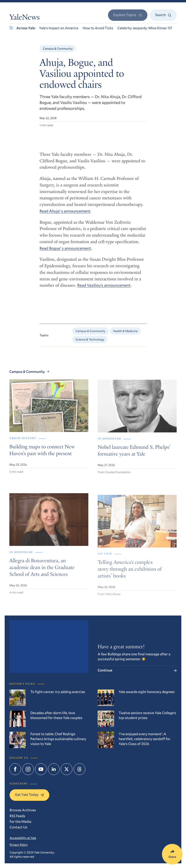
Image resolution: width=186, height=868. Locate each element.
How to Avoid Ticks (98, 28)
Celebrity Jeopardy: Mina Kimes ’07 (145, 28)
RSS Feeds (17, 816)
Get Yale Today (29, 795)
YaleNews (25, 18)
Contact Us (18, 827)
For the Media (20, 822)
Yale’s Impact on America (59, 28)
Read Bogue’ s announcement (65, 251)
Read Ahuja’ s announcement (65, 214)
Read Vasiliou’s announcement (104, 288)
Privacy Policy (19, 845)
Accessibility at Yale (23, 838)
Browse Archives (23, 810)
